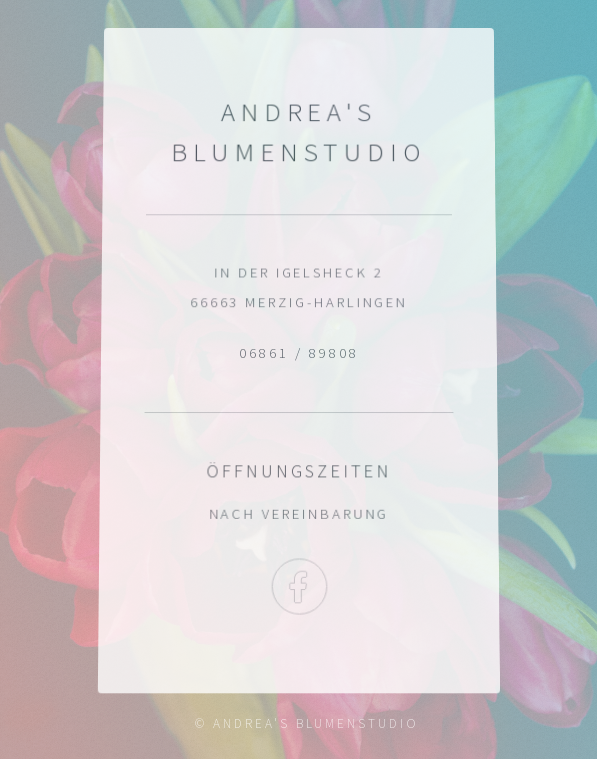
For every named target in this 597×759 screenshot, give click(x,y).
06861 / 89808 (298, 353)
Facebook (298, 588)
